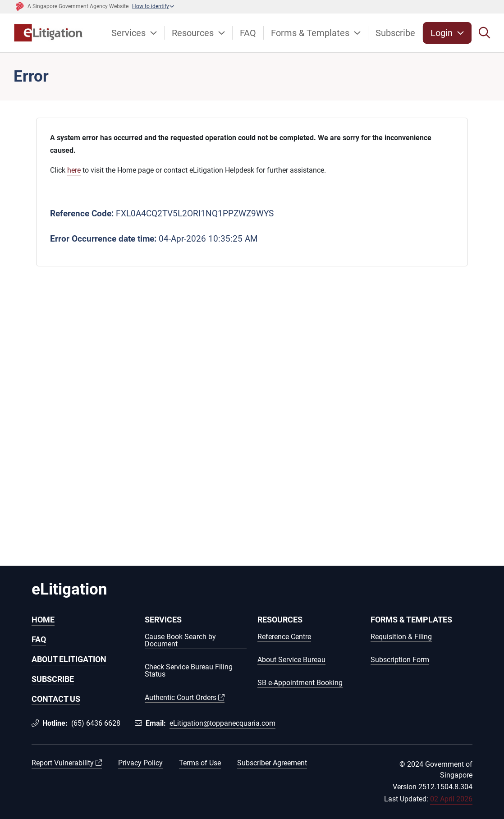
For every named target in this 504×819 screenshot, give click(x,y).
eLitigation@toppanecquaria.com (222, 723)
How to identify (151, 6)
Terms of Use (200, 763)
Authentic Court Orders (185, 698)
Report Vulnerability (67, 763)
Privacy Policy (140, 763)
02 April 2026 (451, 799)
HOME (43, 620)
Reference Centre (284, 637)
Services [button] (130, 33)
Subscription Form (400, 660)
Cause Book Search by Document (180, 641)
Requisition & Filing (401, 637)
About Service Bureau (291, 660)
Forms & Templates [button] (311, 33)
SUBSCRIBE (53, 679)
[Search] (485, 33)
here (74, 170)
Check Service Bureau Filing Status (189, 671)
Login (443, 33)
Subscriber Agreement (272, 763)
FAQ (248, 33)
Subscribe (395, 33)
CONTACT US (56, 699)
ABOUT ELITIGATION (69, 659)
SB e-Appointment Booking (300, 683)
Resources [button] (194, 33)
